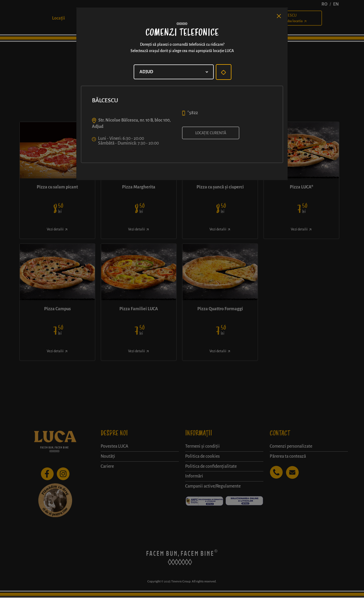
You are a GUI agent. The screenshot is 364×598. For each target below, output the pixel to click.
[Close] (279, 16)
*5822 (193, 113)
